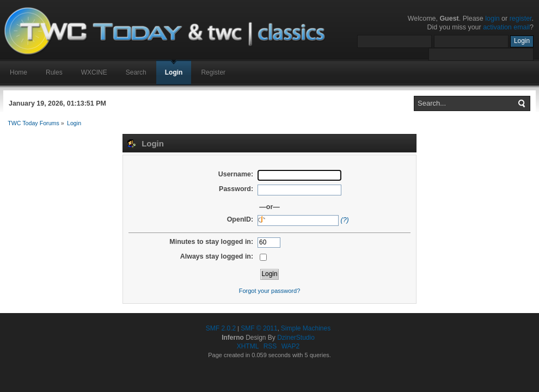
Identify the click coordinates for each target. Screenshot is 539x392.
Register (213, 72)
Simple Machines (306, 328)
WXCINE (94, 72)
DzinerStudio (296, 338)
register (521, 19)
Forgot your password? (270, 291)
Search (136, 72)
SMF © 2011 (259, 328)
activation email (506, 27)
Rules (54, 72)
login (492, 19)
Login (174, 72)
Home (19, 72)
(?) (345, 220)
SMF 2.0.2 (221, 328)
